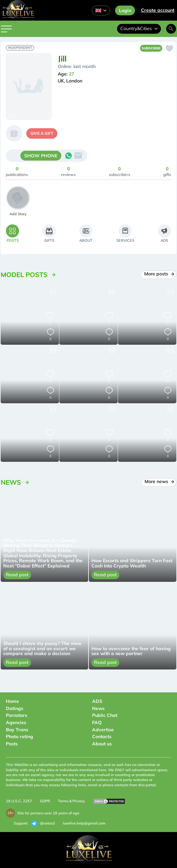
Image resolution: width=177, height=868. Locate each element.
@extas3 (43, 824)
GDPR (45, 801)
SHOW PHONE (41, 156)
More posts (158, 274)
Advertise (103, 730)
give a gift (42, 133)
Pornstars (17, 715)
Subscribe (151, 48)
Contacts (102, 737)
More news (159, 481)
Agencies (16, 722)
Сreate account (158, 10)
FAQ (97, 722)
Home (12, 701)
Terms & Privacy (71, 801)
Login (125, 10)
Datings (15, 708)
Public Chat (105, 715)
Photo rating (20, 737)
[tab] (12, 233)
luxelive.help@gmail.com (84, 823)
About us (102, 744)
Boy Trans (17, 730)
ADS (97, 701)
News (98, 708)
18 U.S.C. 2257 (19, 801)
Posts (12, 744)
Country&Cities (139, 28)
